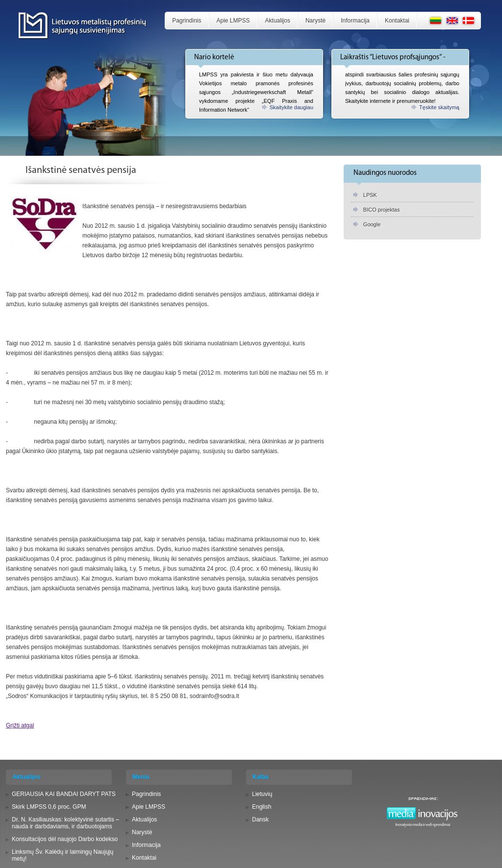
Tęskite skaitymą (439, 107)
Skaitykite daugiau (291, 107)
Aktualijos (278, 21)
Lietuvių (262, 794)
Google (372, 224)
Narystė (315, 21)
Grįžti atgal (20, 725)
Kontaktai (397, 21)
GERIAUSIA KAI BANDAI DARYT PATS (64, 794)
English (262, 807)
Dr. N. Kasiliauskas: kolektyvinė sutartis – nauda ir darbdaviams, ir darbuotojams (65, 823)
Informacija (355, 21)
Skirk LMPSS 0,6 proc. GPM (49, 807)
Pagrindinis (187, 21)
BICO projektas (382, 210)
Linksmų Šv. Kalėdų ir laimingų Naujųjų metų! (63, 855)
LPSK (370, 195)
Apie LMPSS (233, 21)
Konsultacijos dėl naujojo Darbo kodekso (65, 839)
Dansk (260, 820)
